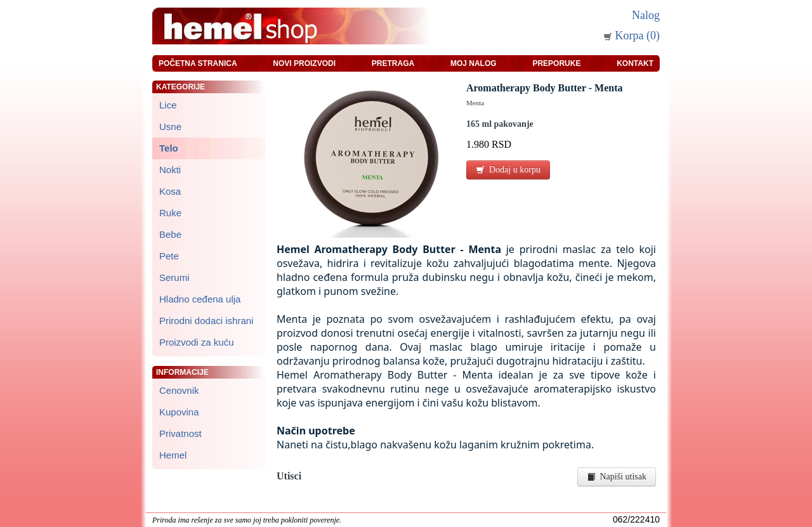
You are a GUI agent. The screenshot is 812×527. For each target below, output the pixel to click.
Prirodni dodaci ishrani (206, 321)
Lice (168, 105)
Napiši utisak (617, 477)
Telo (169, 148)
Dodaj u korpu (508, 170)
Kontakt (635, 63)
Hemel (173, 455)
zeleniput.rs (361, 520)
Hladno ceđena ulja (200, 299)
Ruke (170, 213)
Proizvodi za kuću (197, 342)
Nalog (646, 15)
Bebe (170, 234)
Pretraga (393, 63)
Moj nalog (474, 63)
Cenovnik (179, 390)
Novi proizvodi (304, 63)
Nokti (170, 170)
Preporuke (556, 63)
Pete (169, 256)
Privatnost (180, 433)
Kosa (170, 191)
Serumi (174, 277)
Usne (170, 127)
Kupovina (179, 412)
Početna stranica (198, 63)
